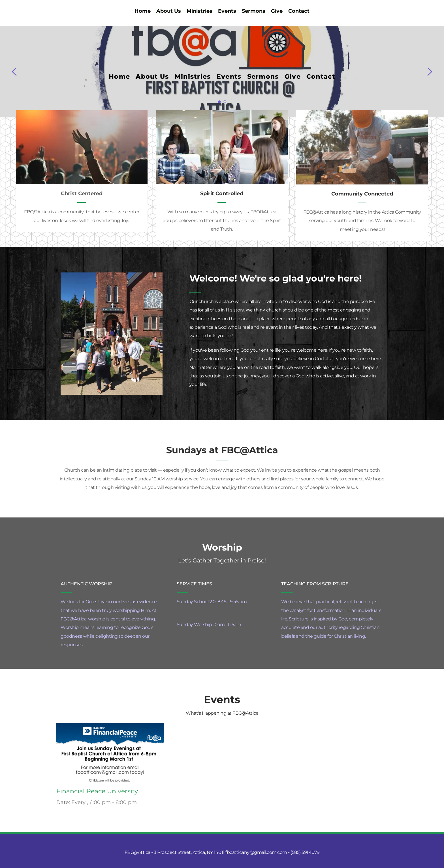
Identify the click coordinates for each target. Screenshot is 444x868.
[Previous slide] (14, 72)
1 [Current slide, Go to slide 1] (219, 102)
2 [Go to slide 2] (225, 102)
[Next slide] (430, 72)
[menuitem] (143, 11)
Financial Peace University (97, 791)
